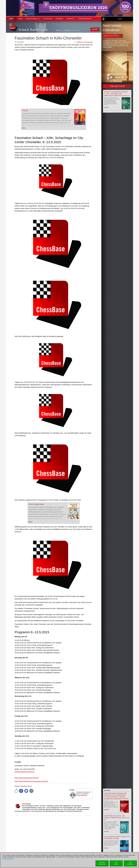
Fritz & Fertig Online (36, 504)
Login (120, 19)
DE (72, 30)
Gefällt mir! (80, 42)
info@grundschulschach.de (24, 772)
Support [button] (71, 19)
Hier (57, 857)
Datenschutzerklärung (8, 858)
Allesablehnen (116, 863)
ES (76, 30)
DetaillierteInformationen (102, 863)
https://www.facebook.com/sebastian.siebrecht (31, 781)
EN (74, 30)
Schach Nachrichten (33, 30)
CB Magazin (48, 19)
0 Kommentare (88, 42)
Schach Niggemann (82, 795)
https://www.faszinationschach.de (27, 778)
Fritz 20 (25, 110)
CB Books (59, 19)
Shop (11, 19)
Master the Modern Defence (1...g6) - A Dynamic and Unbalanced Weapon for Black (117, 94)
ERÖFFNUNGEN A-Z (33, 19)
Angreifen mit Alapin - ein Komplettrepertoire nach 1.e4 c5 (117, 818)
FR (78, 30)
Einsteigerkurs (85, 19)
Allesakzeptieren (130, 863)
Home (20, 19)
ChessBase (26, 804)
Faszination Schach (26, 786)
